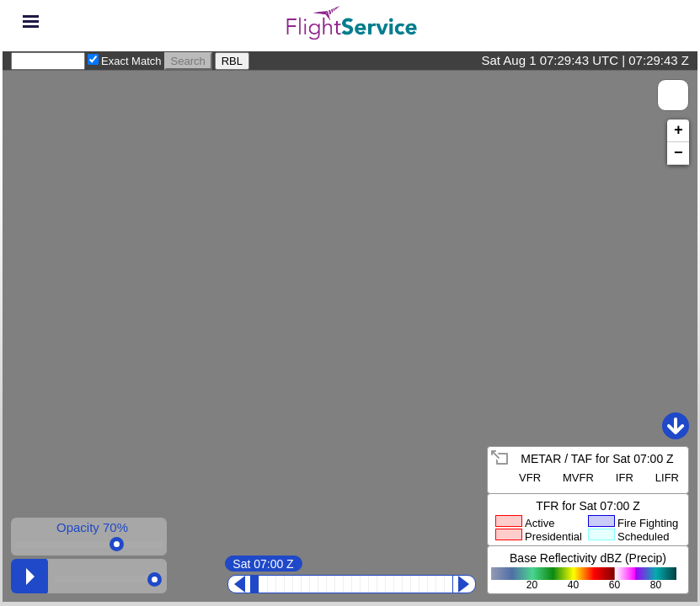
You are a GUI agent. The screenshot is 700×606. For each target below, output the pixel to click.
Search (188, 61)
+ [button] (679, 130)
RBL (232, 61)
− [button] (679, 153)
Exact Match (131, 61)
